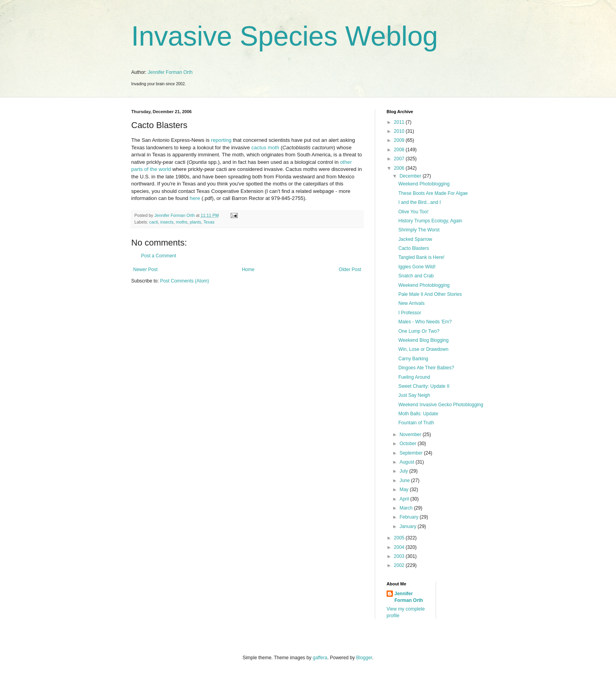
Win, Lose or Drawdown (423, 349)
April (405, 499)
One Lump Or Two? (419, 331)
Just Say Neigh (414, 395)
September (412, 453)
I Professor (410, 313)
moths (182, 222)
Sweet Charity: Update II (424, 386)
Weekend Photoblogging (424, 184)
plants (195, 222)
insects (167, 222)
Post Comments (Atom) (184, 281)
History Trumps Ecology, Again (430, 221)
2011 (400, 122)
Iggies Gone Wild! (417, 267)
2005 (400, 538)
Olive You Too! (413, 212)
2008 (400, 150)
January (409, 526)
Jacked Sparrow (415, 239)
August (408, 462)
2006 (400, 168)
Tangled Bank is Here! (421, 257)
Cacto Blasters (414, 248)
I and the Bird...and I (420, 202)
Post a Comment (159, 256)
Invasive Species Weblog (285, 36)
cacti (154, 222)
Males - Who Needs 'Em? (425, 322)
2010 (400, 131)
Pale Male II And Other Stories (430, 294)
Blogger (364, 658)
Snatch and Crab (416, 276)
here (195, 198)
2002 (400, 565)
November (411, 435)
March (407, 508)
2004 (400, 547)
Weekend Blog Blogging (423, 340)
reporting (221, 140)
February (410, 517)
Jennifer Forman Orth (170, 72)
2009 (400, 140)
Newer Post (145, 270)
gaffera (320, 658)
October (409, 444)
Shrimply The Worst (419, 230)
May (405, 490)
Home (248, 270)
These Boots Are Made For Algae (433, 193)
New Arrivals (412, 303)
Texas (209, 222)
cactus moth (265, 148)
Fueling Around (414, 377)
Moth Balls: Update (418, 414)
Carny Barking (413, 359)
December (411, 176)
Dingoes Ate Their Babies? (426, 368)
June (405, 480)
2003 (400, 556)
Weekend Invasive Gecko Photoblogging (441, 405)
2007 (400, 159)
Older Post (350, 270)
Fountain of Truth (416, 423)
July (404, 471)
